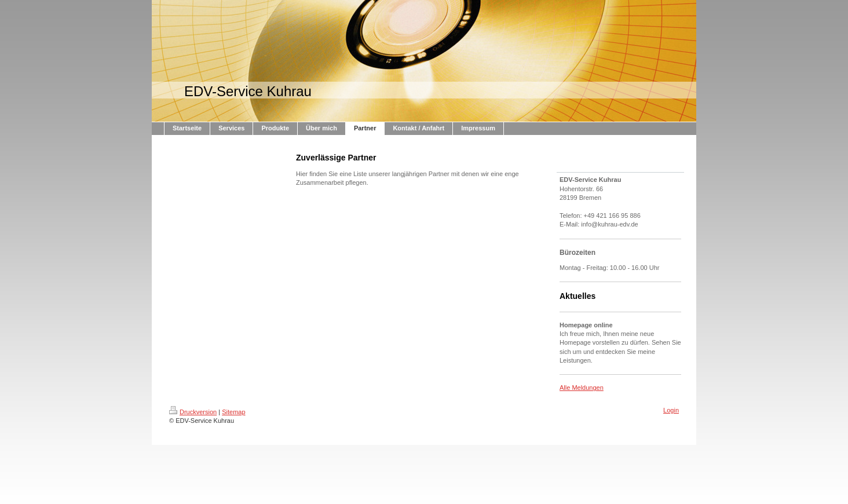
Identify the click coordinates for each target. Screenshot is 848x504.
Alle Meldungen (582, 388)
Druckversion (193, 412)
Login (671, 410)
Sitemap (233, 412)
